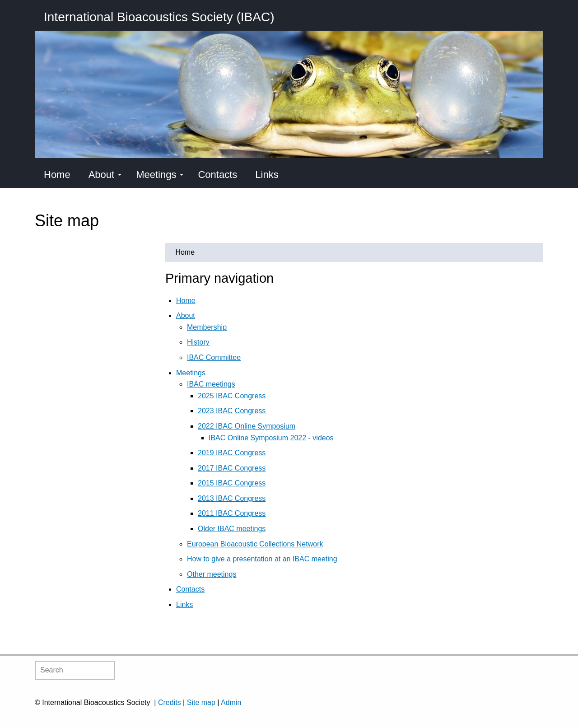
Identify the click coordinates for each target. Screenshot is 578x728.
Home (57, 175)
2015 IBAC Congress (232, 483)
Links (267, 175)
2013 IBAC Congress (232, 498)
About (105, 175)
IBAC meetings (211, 384)
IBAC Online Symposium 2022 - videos (271, 438)
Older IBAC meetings (232, 529)
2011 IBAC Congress (232, 513)
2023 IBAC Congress (232, 411)
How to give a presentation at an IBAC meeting (262, 559)
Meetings (160, 175)
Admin (231, 702)
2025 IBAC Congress (232, 396)
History (198, 342)
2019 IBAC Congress (232, 453)
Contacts (217, 175)
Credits (170, 702)
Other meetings (212, 574)
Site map (201, 702)
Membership (207, 327)
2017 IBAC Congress (232, 468)
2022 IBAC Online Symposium (247, 426)
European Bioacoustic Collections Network (255, 544)
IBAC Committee (214, 357)
